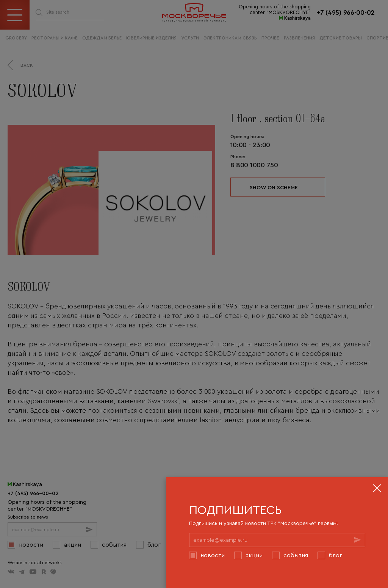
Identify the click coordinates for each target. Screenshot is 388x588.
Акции (254, 555)
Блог (336, 555)
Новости (213, 555)
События (296, 555)
